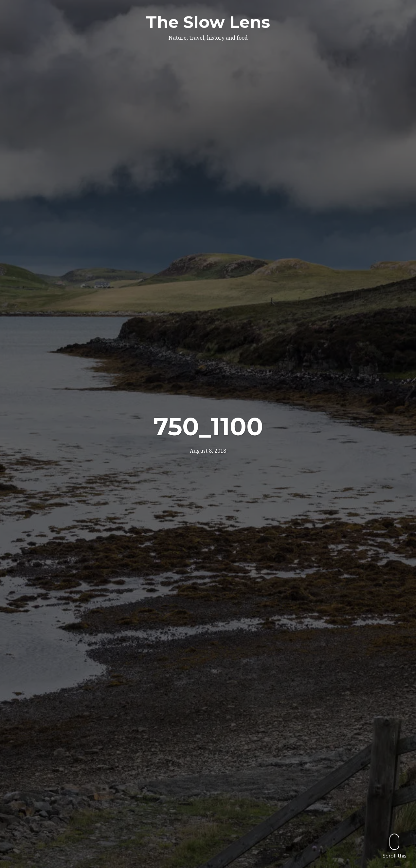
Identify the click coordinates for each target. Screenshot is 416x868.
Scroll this (394, 846)
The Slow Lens (208, 22)
